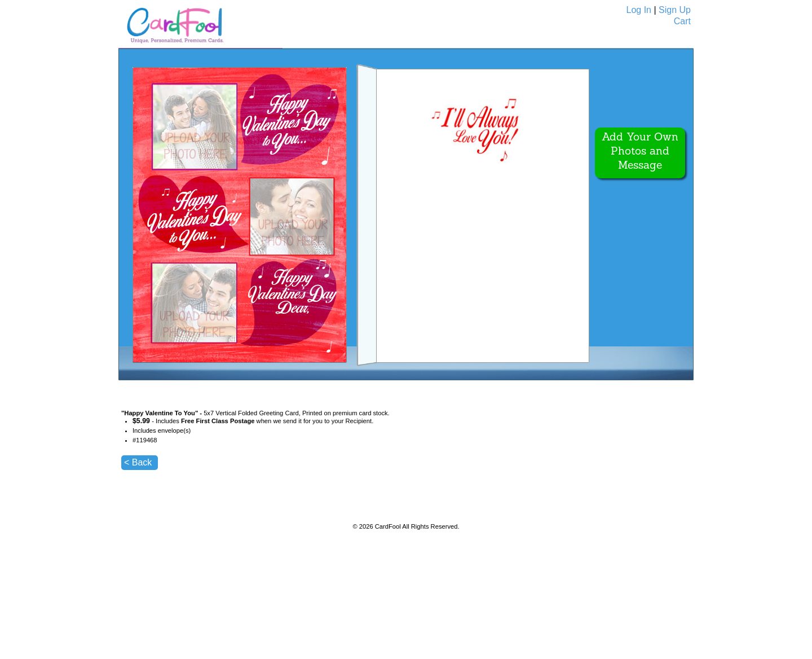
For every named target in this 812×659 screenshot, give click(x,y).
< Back (138, 462)
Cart (682, 21)
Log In (639, 10)
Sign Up (675, 10)
